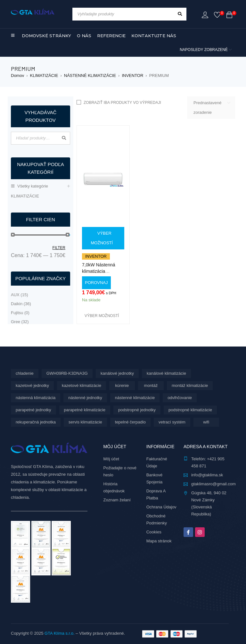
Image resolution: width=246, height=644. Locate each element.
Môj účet (111, 459)
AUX (19, 295)
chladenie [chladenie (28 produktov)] (25, 373)
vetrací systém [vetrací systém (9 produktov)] (172, 422)
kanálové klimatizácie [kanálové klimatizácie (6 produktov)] (166, 373)
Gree (20, 322)
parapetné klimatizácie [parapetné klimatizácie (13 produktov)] (85, 410)
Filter (59, 248)
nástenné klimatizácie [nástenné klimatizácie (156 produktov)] (135, 398)
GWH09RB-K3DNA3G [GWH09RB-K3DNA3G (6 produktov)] (67, 373)
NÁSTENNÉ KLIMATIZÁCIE (90, 75)
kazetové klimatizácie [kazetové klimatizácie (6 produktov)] (82, 385)
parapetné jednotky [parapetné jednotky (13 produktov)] (33, 410)
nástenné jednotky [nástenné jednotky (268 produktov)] (85, 398)
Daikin (21, 304)
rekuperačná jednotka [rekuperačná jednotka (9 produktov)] (36, 422)
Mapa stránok (159, 541)
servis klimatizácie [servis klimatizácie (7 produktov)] (85, 422)
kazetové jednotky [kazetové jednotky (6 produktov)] (32, 385)
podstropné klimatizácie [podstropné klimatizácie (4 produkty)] (190, 410)
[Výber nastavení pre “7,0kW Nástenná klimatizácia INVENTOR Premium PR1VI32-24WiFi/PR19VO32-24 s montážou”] (103, 238)
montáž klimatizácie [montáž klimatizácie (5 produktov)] (190, 385)
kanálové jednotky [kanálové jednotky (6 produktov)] (117, 373)
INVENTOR (132, 75)
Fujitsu (20, 313)
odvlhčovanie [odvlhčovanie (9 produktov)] (180, 398)
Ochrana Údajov (161, 507)
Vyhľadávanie (64, 138)
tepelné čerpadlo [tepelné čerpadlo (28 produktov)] (130, 422)
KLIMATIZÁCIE (44, 75)
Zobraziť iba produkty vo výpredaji (122, 103)
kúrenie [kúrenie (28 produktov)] (122, 385)
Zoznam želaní (117, 500)
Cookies (154, 532)
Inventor (96, 256)
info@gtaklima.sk (207, 475)
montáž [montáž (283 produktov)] (151, 385)
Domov (17, 75)
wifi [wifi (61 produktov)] (206, 422)
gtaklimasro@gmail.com (213, 484)
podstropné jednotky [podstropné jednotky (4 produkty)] (137, 410)
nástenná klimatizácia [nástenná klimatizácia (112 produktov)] (36, 398)
